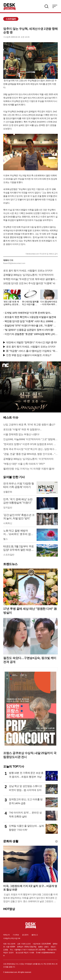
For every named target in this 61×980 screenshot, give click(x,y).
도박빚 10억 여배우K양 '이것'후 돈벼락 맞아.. (28, 313)
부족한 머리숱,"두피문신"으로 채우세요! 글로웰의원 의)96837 (30, 279)
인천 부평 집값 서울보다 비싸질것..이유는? (29, 355)
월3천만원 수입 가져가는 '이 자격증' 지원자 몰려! (29, 469)
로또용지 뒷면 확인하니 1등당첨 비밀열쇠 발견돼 (30, 317)
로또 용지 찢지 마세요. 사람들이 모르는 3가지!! (28, 271)
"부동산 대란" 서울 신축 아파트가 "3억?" (24, 464)
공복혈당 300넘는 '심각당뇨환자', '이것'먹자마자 (28, 275)
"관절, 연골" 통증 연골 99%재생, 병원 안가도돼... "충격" (30, 454)
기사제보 (16, 935)
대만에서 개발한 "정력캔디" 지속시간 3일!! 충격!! (32, 342)
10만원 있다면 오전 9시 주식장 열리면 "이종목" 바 (29, 283)
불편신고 (35, 935)
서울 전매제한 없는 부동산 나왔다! (21, 434)
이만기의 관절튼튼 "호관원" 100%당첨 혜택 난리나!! (31, 334)
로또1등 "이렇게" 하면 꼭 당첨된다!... (22, 429)
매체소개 (6, 935)
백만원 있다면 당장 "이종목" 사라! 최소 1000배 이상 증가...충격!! (31, 321)
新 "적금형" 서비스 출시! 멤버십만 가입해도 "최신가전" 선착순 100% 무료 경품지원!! (32, 351)
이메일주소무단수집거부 (12, 938)
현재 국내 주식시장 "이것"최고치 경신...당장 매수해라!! (30, 449)
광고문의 (25, 935)
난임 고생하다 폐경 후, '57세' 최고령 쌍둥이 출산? (29, 424)
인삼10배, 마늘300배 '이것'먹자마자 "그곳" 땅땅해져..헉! (30, 439)
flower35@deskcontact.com (14, 263)
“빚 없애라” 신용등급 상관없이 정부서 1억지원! (29, 330)
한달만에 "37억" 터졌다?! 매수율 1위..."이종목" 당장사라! (31, 325)
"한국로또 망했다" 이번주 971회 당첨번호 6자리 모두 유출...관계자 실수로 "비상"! (30, 444)
